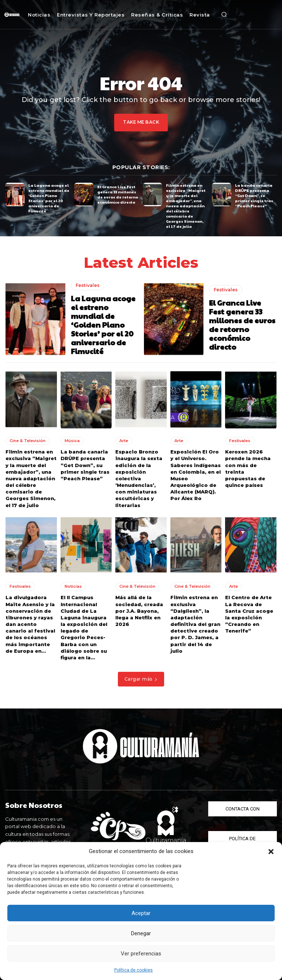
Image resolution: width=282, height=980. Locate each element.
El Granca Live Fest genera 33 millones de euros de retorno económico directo (118, 194)
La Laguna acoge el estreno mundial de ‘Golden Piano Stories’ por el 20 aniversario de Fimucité (49, 198)
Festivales (88, 285)
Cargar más (141, 679)
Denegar (141, 933)
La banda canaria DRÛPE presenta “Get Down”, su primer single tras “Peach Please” (254, 196)
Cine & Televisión (28, 441)
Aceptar (141, 913)
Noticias (73, 586)
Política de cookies (133, 970)
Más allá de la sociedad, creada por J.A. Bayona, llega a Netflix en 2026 (139, 611)
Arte (124, 441)
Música (72, 441)
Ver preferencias (141, 954)
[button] (271, 852)
